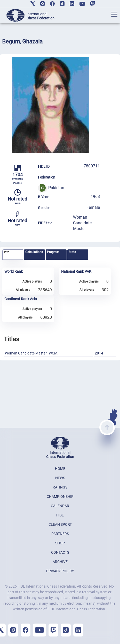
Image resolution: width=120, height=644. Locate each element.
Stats (72, 252)
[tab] (13, 255)
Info (7, 252)
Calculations (34, 252)
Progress (53, 252)
